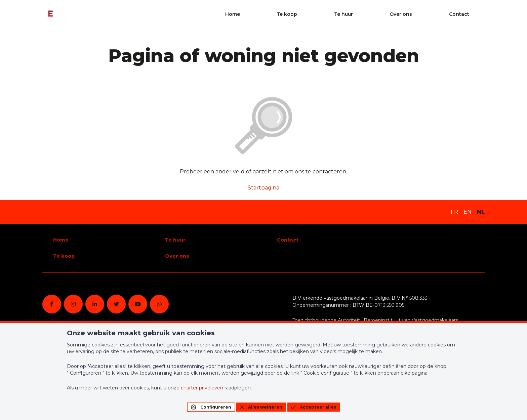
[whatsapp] (159, 304)
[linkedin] (95, 304)
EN (468, 212)
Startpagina (263, 188)
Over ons (437, 14)
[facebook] (52, 304)
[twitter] (116, 304)
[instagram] (73, 304)
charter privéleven (202, 388)
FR (454, 212)
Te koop (364, 14)
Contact (475, 14)
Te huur (400, 14)
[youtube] (138, 304)
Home (331, 14)
